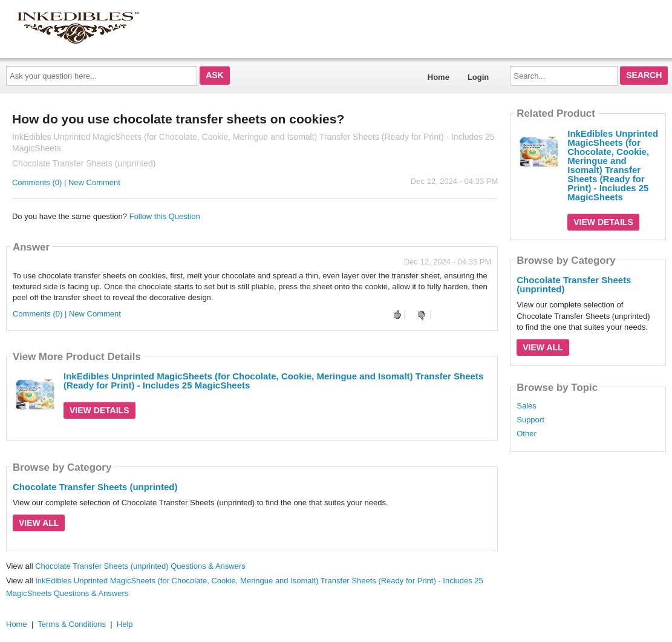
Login (478, 77)
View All (39, 523)
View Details (99, 410)
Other (527, 434)
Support (530, 420)
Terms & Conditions (72, 624)
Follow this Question (165, 216)
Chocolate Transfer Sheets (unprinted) (95, 487)
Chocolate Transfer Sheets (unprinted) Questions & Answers (140, 566)
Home (439, 77)
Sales (527, 406)
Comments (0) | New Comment (66, 182)
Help (125, 624)
